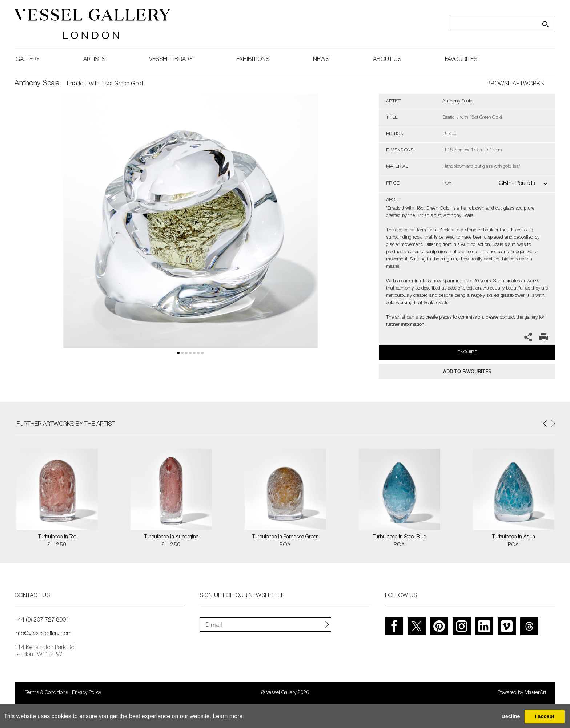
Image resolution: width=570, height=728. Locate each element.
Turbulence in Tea (57, 537)
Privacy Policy (87, 693)
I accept (545, 716)
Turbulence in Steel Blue (400, 537)
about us (387, 60)
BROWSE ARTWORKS (515, 84)
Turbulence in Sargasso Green (286, 537)
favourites (461, 60)
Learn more (228, 716)
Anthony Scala (37, 84)
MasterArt (535, 693)
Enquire (467, 353)
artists (94, 60)
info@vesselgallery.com (43, 634)
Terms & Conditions (47, 693)
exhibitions (253, 60)
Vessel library (171, 60)
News (321, 60)
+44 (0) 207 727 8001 (42, 620)
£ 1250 (57, 545)
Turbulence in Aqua (514, 537)
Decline (511, 716)
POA (285, 545)
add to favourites (467, 371)
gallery (28, 60)
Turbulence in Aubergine (171, 537)
